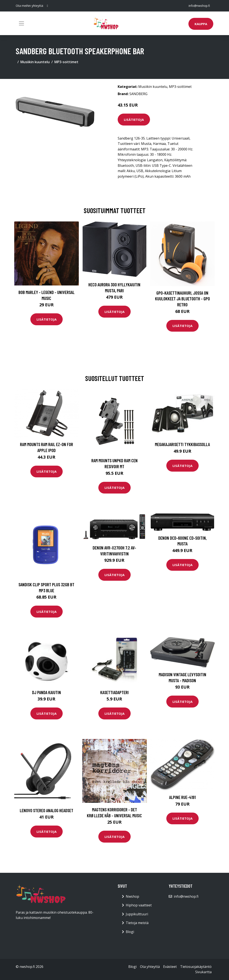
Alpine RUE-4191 (182, 797)
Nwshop (132, 896)
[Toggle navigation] (21, 23)
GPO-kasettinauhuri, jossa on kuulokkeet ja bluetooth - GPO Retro (182, 299)
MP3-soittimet (66, 62)
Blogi (130, 932)
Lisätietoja (134, 120)
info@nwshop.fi (199, 6)
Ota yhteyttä (150, 967)
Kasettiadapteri (114, 692)
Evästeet (170, 967)
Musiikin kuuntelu (35, 62)
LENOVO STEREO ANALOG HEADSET (47, 810)
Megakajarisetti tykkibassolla (182, 444)
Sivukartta (203, 972)
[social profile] (47, 6)
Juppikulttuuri (137, 914)
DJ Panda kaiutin (47, 692)
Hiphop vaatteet (139, 905)
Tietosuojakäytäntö (196, 967)
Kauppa (201, 24)
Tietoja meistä (137, 923)
